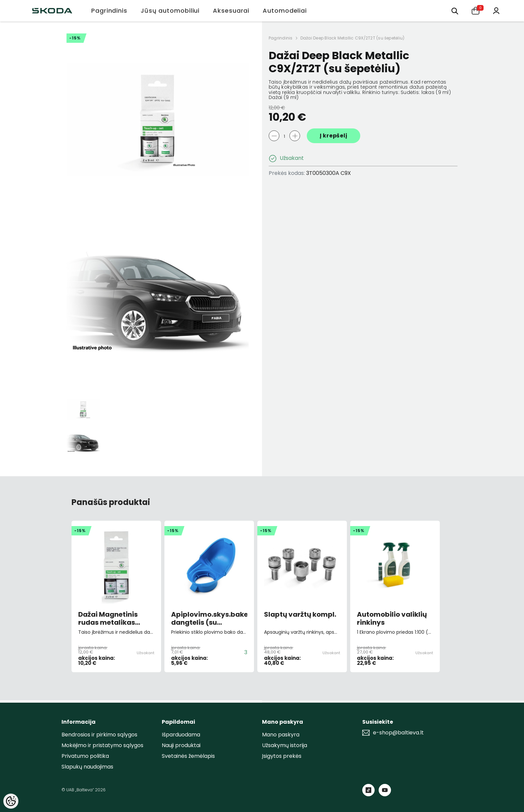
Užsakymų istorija (285, 745)
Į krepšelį (334, 136)
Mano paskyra (281, 735)
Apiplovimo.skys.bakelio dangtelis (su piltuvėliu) (209, 618)
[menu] (455, 11)
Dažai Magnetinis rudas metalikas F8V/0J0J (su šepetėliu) (108, 618)
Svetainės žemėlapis (188, 756)
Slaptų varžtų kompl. (300, 615)
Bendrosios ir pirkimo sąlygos (99, 735)
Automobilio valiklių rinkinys (392, 618)
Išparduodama (181, 735)
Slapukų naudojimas (87, 767)
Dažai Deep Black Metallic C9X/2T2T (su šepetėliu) (353, 38)
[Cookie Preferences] (11, 801)
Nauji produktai (181, 745)
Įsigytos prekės (282, 756)
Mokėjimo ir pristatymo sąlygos (102, 745)
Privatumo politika (85, 756)
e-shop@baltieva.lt (398, 733)
